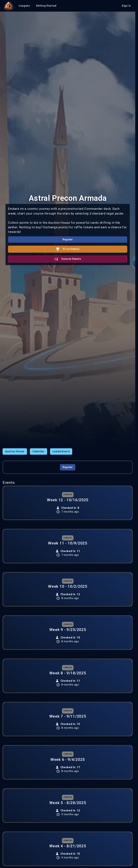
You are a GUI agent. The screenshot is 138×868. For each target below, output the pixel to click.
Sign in (126, 6)
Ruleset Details (68, 259)
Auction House (15, 451)
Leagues (24, 6)
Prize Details (68, 249)
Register (68, 239)
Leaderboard (61, 451)
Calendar (38, 451)
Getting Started (46, 6)
